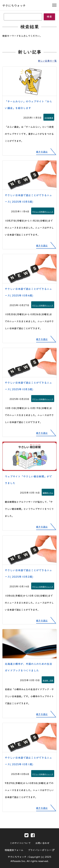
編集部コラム (48, 493)
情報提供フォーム (14, 850)
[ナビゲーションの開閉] (54, 5)
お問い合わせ (42, 843)
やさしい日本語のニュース (43, 212)
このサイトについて (20, 843)
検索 (49, 17)
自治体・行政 (48, 680)
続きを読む (42, 152)
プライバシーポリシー (41, 850)
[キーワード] (23, 17)
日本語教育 (49, 118)
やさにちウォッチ (14, 6)
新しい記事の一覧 (47, 61)
